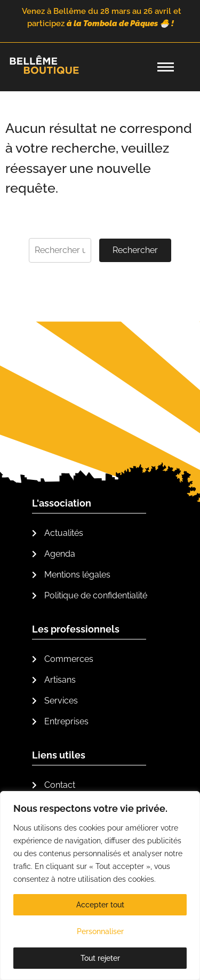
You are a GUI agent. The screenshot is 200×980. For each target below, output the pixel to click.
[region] (100, 886)
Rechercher (135, 250)
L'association (62, 503)
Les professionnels (76, 629)
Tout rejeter (100, 958)
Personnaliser (100, 931)
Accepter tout (100, 905)
